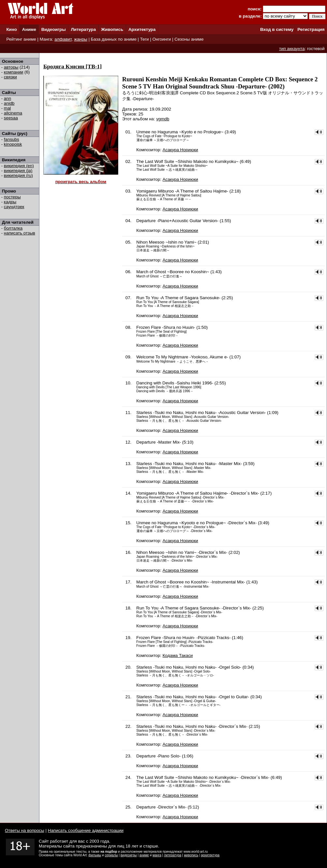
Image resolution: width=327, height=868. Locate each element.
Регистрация (311, 29)
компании (14, 72)
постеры (12, 197)
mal (7, 108)
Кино (12, 29)
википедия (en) (19, 166)
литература (172, 855)
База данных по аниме (114, 39)
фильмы (95, 855)
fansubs (12, 139)
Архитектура (142, 29)
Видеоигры (54, 29)
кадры (10, 202)
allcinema (13, 113)
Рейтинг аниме (21, 39)
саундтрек (14, 207)
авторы (11, 67)
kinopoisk (13, 144)
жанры (81, 39)
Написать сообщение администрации (86, 830)
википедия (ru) (18, 175)
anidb (9, 103)
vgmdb (163, 119)
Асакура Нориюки (180, 150)
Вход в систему (277, 29)
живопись (191, 855)
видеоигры (129, 855)
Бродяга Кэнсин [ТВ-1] (72, 67)
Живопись (112, 29)
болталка (13, 228)
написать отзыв (20, 233)
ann (7, 98)
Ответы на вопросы (25, 830)
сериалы (111, 855)
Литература (84, 29)
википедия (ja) (18, 171)
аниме (144, 855)
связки (10, 77)
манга (157, 855)
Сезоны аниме (189, 39)
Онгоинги (162, 39)
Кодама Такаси (178, 655)
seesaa (11, 118)
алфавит (63, 39)
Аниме (29, 29)
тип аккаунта (292, 49)
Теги (144, 39)
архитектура (210, 855)
